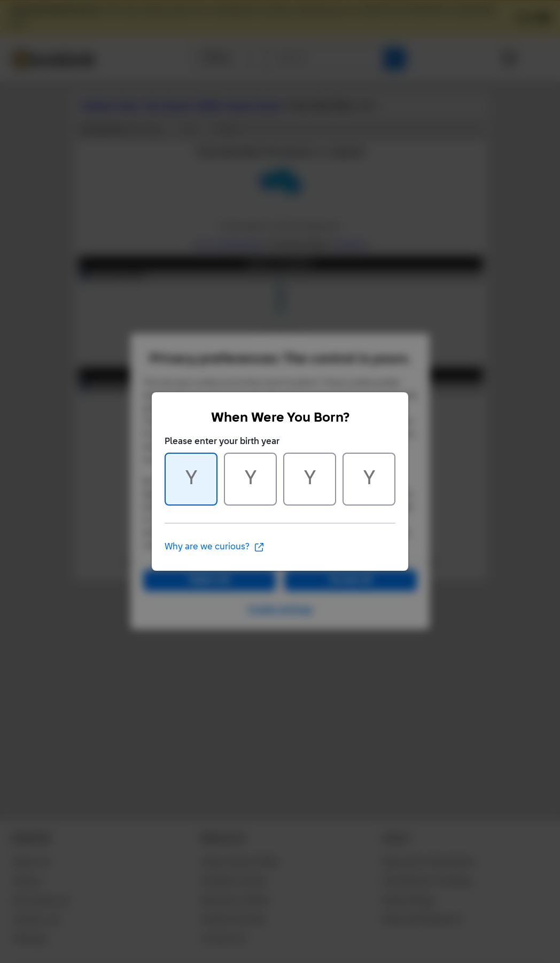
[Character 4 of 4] (369, 479)
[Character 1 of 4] (191, 479)
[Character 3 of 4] (310, 479)
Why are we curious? (215, 547)
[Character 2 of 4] (250, 479)
